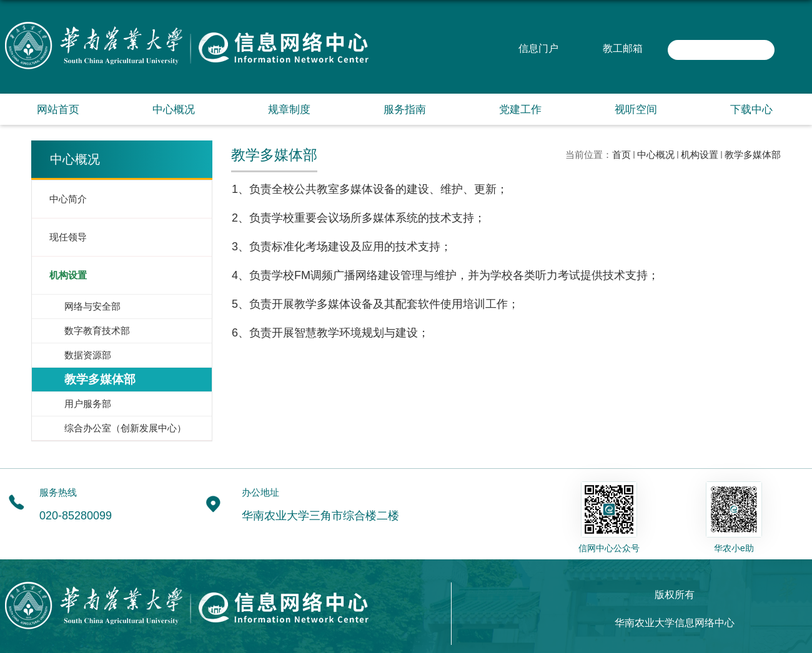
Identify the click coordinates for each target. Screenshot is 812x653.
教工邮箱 (623, 48)
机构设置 (700, 155)
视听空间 (636, 110)
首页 (621, 155)
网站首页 (58, 110)
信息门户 (538, 48)
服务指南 (405, 110)
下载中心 (751, 110)
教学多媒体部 (753, 155)
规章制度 (289, 110)
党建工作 (520, 110)
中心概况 (174, 110)
